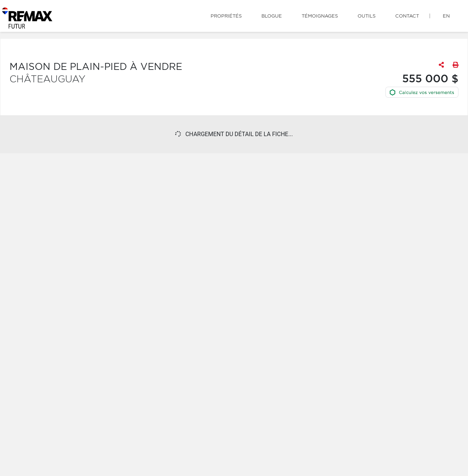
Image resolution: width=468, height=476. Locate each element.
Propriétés (226, 16)
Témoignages (320, 16)
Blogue (272, 16)
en (446, 16)
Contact (407, 16)
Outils (367, 16)
